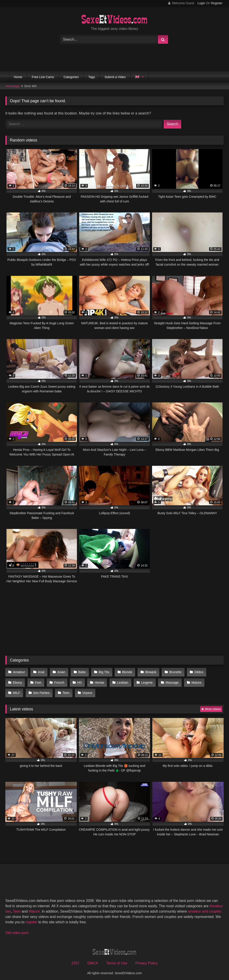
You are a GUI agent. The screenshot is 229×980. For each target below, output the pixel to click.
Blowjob (147, 672)
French (58, 681)
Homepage (13, 86)
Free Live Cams (43, 77)
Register (217, 3)
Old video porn (17, 930)
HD (78, 681)
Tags (92, 77)
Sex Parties (21, 691)
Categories (71, 77)
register (31, 919)
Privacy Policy (146, 960)
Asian (60, 672)
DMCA (93, 960)
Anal (40, 672)
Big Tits (101, 672)
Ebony (17, 681)
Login (201, 3)
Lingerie (143, 681)
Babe (80, 672)
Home (18, 77)
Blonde (124, 672)
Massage (168, 681)
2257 (75, 960)
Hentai (97, 681)
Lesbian (120, 681)
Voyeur (66, 691)
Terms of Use (117, 960)
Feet (37, 681)
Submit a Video (115, 77)
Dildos (194, 672)
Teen (45, 691)
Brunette (171, 672)
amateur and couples (205, 908)
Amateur (19, 672)
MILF (213, 681)
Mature (192, 681)
